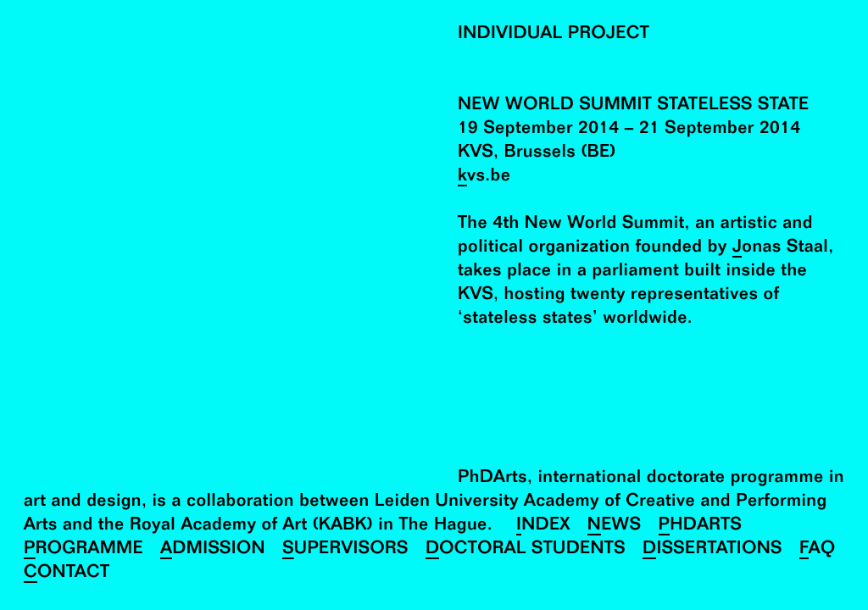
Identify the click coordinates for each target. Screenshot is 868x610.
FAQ (818, 550)
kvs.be (484, 177)
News (615, 527)
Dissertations (712, 550)
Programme (83, 550)
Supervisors (345, 550)
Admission (213, 550)
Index (543, 527)
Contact (67, 574)
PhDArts (701, 527)
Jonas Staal (780, 249)
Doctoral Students (526, 550)
